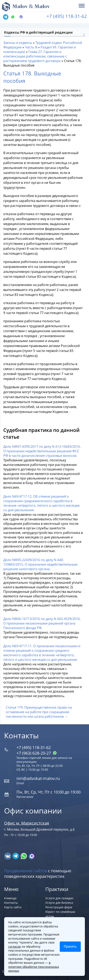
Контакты (11, 903)
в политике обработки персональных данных (34, 967)
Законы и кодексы (18, 43)
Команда (10, 898)
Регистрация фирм (59, 907)
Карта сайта (13, 907)
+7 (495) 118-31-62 (67, 16)
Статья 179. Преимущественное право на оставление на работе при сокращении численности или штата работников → (39, 712)
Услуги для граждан (59, 898)
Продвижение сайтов (26, 871)
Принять (70, 947)
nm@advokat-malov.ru (38, 778)
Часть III (31, 47)
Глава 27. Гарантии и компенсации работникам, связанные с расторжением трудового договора (35, 56)
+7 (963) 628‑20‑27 (37, 753)
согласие (15, 947)
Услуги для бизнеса (59, 903)
